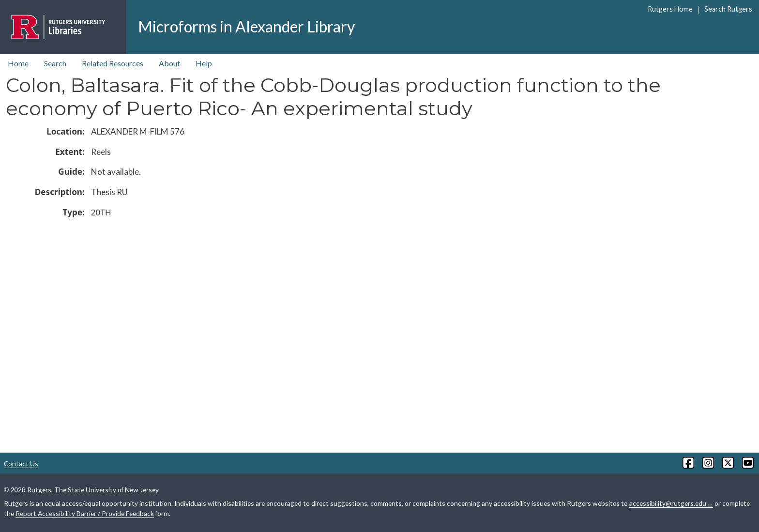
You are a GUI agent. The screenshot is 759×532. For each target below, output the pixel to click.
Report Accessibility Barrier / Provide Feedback (85, 513)
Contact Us (21, 464)
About (169, 63)
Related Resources (113, 63)
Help (204, 63)
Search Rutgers (728, 9)
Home (18, 63)
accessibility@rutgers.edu (671, 503)
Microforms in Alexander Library (246, 26)
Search (55, 63)
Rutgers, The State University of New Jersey (93, 490)
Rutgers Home (670, 9)
